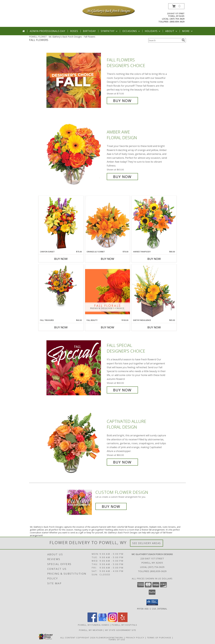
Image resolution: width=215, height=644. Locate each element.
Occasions (131, 31)
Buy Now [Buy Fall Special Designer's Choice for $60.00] (122, 390)
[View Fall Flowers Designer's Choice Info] (76, 80)
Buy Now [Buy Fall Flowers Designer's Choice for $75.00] (122, 101)
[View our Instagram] (113, 621)
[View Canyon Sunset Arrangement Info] (61, 223)
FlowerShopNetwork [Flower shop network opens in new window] (110, 637)
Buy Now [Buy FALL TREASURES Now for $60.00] (61, 327)
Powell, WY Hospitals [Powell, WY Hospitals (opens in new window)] (124, 625)
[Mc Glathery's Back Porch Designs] (109, 11)
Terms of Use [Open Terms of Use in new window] (117, 639)
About (172, 31)
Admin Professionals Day (47, 31)
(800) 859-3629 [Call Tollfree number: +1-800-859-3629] (158, 571)
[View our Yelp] (123, 621)
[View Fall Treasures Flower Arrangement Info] (61, 286)
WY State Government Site (121, 630)
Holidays (153, 31)
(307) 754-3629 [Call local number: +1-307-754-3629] (177, 19)
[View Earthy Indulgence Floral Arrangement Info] (154, 292)
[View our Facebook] (92, 621)
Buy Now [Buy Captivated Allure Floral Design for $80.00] (122, 462)
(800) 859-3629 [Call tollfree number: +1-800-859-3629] (177, 22)
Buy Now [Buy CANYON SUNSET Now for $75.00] (61, 259)
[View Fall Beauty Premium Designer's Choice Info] (107, 292)
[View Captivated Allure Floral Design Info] (76, 442)
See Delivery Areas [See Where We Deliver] (147, 543)
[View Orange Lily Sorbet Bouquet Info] (107, 223)
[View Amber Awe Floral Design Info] (76, 154)
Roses (74, 31)
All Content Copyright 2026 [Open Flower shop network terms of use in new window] (78, 637)
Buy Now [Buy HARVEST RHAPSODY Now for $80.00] (154, 259)
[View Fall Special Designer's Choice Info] (76, 368)
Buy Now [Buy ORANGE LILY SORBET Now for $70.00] (107, 259)
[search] (183, 40)
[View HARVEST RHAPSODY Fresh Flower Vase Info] (154, 223)
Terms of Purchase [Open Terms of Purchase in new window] (159, 637)
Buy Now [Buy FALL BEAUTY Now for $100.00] (107, 327)
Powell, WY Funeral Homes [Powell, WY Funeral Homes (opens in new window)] (94, 625)
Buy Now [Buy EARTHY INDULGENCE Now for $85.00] (154, 327)
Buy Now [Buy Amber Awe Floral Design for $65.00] (122, 177)
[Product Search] (164, 40)
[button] (176, 6)
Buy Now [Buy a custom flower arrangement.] (111, 506)
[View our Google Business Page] (102, 621)
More (188, 31)
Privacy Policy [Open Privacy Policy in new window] (135, 637)
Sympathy (109, 31)
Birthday (89, 31)
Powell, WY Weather (91, 630)
